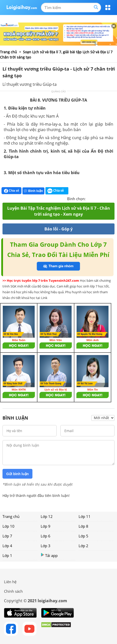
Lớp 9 (46, 526)
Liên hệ (10, 582)
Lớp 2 (83, 546)
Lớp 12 (47, 516)
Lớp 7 (7, 536)
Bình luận (33, 191)
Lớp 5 (83, 536)
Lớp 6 (46, 536)
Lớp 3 (46, 546)
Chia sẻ (11, 191)
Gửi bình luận (17, 474)
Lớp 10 (8, 526)
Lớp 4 (7, 546)
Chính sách (13, 591)
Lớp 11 (85, 516)
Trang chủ (11, 516)
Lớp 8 (83, 526)
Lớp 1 (7, 555)
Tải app (49, 555)
